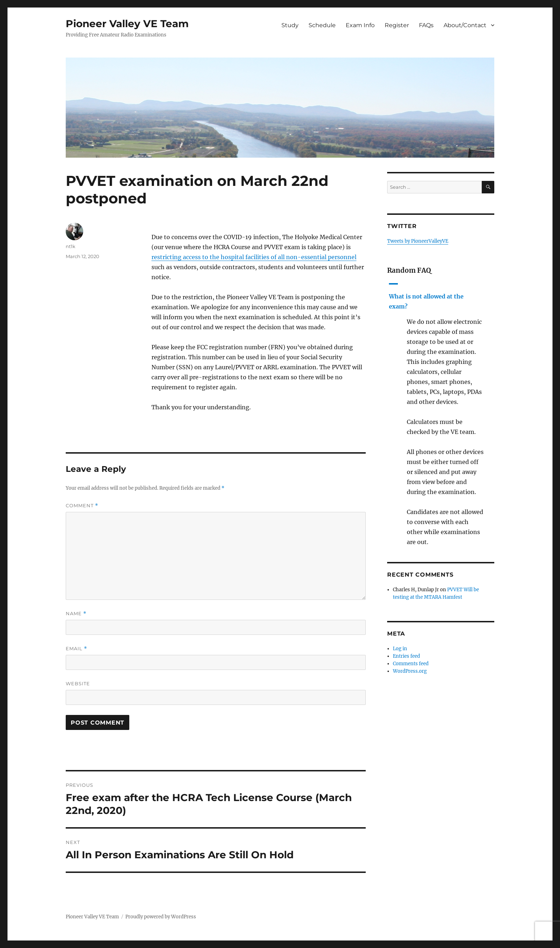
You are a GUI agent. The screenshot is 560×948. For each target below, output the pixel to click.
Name (76, 614)
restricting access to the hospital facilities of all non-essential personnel (254, 257)
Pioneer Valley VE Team (127, 24)
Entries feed (406, 656)
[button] (441, 296)
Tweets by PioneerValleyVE (418, 241)
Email (76, 649)
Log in (400, 649)
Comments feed (411, 664)
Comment (82, 506)
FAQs (426, 25)
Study (290, 25)
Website (78, 683)
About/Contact (465, 25)
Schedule (322, 25)
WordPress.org (410, 671)
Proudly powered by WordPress (161, 917)
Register (397, 25)
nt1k (71, 246)
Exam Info (360, 25)
